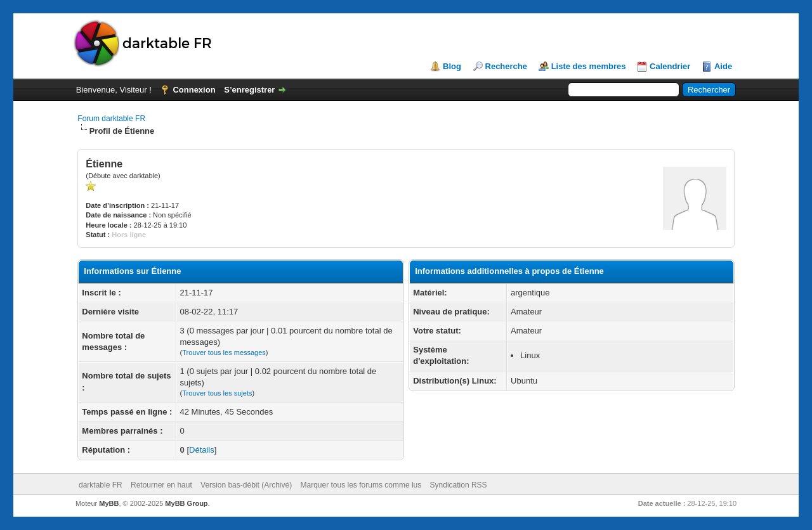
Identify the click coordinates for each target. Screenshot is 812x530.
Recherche (506, 66)
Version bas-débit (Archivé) (246, 485)
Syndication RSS (459, 485)
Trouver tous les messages (224, 352)
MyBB (109, 503)
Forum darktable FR (111, 119)
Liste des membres (589, 66)
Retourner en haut (161, 485)
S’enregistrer (249, 90)
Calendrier (670, 66)
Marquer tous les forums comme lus (361, 485)
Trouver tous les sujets (217, 393)
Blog (452, 66)
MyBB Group (186, 503)
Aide (723, 66)
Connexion (194, 90)
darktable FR (101, 485)
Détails (202, 450)
